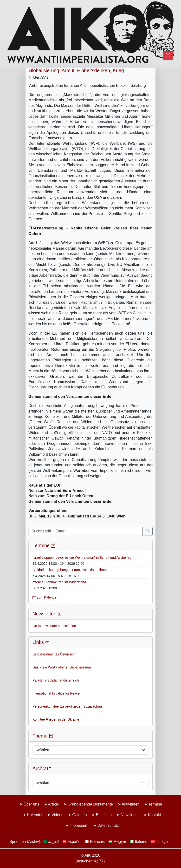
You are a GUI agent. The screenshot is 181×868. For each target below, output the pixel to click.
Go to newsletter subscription (54, 626)
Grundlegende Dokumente (90, 804)
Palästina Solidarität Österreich (56, 680)
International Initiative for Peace (56, 693)
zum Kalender (45, 597)
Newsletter (130, 815)
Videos (57, 815)
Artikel (53, 804)
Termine (155, 804)
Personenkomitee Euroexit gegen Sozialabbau (67, 706)
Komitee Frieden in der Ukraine (56, 719)
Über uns (31, 804)
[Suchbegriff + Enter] (86, 531)
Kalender (35, 815)
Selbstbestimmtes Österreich (54, 654)
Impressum (79, 825)
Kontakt (155, 815)
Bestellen (104, 815)
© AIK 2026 (90, 855)
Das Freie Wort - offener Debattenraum (62, 667)
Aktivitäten (131, 804)
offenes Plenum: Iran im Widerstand (59, 582)
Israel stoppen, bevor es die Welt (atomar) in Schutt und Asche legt (82, 558)
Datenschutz (108, 825)
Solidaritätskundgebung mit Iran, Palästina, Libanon (71, 570)
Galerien (79, 815)
